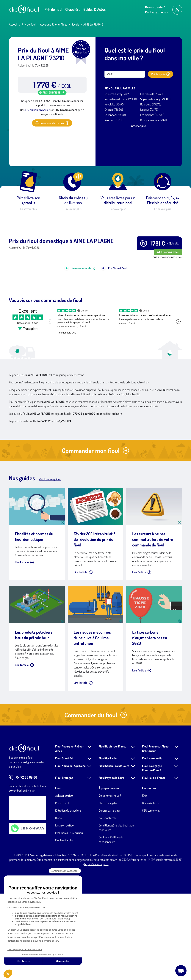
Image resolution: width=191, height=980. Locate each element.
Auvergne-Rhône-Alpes (54, 24)
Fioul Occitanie (108, 845)
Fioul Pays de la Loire (112, 864)
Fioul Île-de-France (154, 864)
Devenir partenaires (110, 897)
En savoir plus (28, 209)
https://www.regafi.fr (96, 951)
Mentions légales (108, 889)
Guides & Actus (94, 9)
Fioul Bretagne (64, 864)
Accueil (13, 24)
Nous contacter (107, 904)
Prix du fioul (53, 9)
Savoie (75, 24)
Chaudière (73, 9)
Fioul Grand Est (64, 845)
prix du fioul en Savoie (37, 110)
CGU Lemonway (151, 897)
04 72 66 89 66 (23, 864)
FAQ (144, 882)
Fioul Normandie (152, 845)
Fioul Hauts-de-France (112, 833)
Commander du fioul (96, 801)
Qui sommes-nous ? (110, 882)
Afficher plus (139, 126)
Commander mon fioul (96, 537)
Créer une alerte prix (52, 123)
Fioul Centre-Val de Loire (114, 852)
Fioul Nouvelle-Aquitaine (70, 852)
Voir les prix (161, 74)
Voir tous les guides (50, 566)
